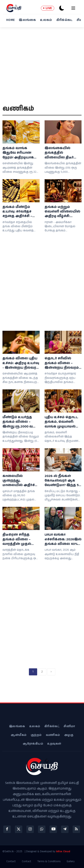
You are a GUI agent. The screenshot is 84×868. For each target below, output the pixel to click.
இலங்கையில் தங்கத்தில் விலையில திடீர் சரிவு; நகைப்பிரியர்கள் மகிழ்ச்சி (60, 153)
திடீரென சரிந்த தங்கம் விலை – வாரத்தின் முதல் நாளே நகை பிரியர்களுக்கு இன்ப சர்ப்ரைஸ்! (17, 539)
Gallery (71, 861)
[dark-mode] (62, 8)
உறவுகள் (54, 744)
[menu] (73, 8)
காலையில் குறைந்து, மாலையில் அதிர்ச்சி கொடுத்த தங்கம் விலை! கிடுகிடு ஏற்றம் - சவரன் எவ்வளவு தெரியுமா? (21, 481)
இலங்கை (27, 20)
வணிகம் (53, 735)
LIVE (48, 8)
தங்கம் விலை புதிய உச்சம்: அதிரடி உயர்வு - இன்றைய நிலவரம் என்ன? (21, 363)
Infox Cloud (63, 852)
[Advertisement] (42, 68)
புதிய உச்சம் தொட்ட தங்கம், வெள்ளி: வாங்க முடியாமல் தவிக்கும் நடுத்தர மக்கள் (61, 422)
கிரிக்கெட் (64, 20)
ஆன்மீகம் (19, 735)
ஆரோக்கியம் (33, 744)
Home (10, 20)
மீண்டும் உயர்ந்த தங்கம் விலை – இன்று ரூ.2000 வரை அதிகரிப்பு (21, 422)
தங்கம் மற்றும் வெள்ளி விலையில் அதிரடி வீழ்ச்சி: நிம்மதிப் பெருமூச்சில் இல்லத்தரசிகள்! (62, 212)
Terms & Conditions (49, 861)
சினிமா (69, 726)
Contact (11, 861)
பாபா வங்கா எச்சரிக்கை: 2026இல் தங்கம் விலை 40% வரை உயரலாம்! (63, 539)
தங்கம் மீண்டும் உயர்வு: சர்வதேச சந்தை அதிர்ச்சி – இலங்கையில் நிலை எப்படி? (17, 212)
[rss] (76, 829)
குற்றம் (36, 735)
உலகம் (46, 20)
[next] (51, 672)
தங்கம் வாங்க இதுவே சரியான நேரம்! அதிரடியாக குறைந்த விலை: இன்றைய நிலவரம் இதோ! (20, 153)
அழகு (69, 735)
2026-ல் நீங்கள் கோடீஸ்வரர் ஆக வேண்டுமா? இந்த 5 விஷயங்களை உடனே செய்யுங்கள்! (62, 481)
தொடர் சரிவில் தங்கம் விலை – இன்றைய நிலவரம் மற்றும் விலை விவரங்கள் (62, 363)
